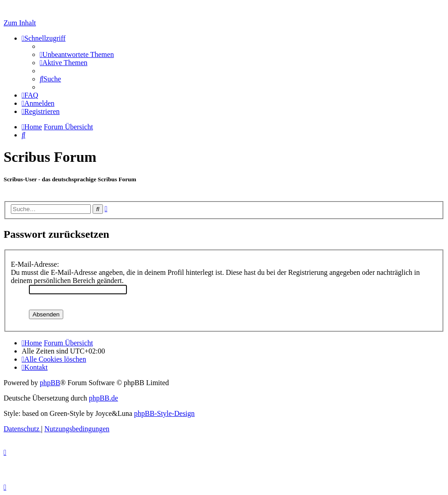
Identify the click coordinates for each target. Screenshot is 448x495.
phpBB (50, 383)
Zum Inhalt (20, 23)
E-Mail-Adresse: (35, 264)
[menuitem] (77, 54)
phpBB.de (103, 398)
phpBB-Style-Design (164, 413)
